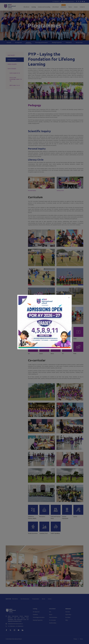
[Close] (69, 298)
